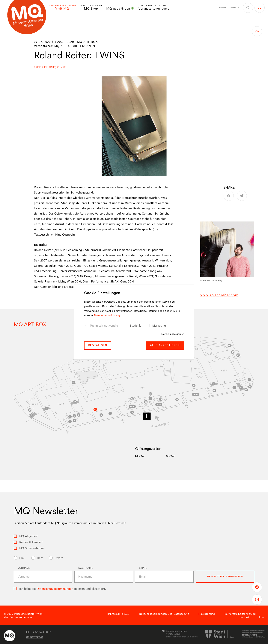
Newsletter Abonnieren (225, 577)
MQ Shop (91, 8)
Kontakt (244, 617)
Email (143, 568)
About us (234, 8)
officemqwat (34, 637)
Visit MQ (62, 8)
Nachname (86, 568)
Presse (223, 8)
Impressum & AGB (118, 614)
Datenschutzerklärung (107, 316)
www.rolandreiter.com (219, 295)
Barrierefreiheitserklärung (240, 614)
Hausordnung (207, 614)
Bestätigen (98, 345)
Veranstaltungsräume (154, 8)
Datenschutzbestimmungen (55, 589)
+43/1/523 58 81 (41, 632)
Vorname (24, 568)
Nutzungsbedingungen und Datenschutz (164, 614)
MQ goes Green (120, 8)
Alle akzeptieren (165, 345)
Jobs (262, 617)
